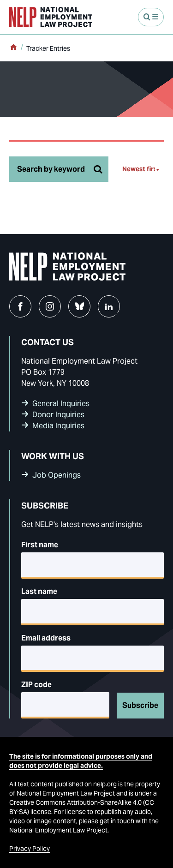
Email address (46, 638)
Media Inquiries (58, 426)
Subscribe (140, 705)
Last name (39, 591)
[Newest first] (143, 169)
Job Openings (57, 475)
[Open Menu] (151, 17)
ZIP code (36, 685)
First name (40, 545)
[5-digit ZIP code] (65, 705)
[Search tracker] (98, 169)
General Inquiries (61, 404)
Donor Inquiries (58, 415)
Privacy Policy (30, 849)
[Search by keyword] (59, 169)
